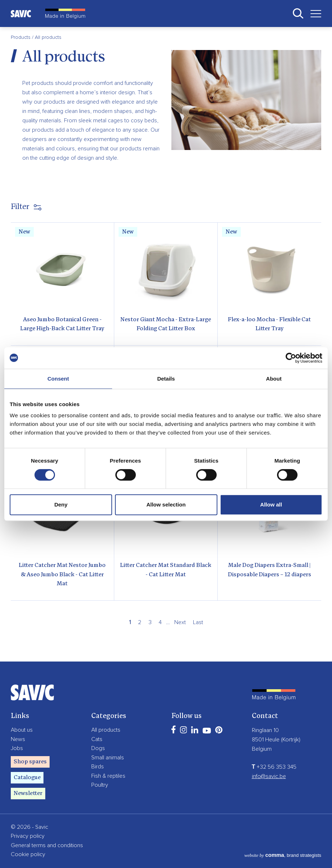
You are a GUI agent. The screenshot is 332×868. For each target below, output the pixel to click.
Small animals (108, 758)
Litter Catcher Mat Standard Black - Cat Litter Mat (166, 570)
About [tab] (274, 379)
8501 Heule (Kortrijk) (276, 740)
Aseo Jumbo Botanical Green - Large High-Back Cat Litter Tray (62, 324)
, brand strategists (283, 855)
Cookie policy (28, 854)
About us (22, 730)
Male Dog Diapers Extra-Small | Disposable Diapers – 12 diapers (269, 570)
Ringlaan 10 (265, 730)
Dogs (98, 748)
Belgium (262, 749)
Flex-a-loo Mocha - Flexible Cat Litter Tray (269, 324)
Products (21, 37)
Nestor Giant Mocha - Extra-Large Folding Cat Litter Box (166, 324)
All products (106, 730)
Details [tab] (166, 379)
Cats (97, 739)
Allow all (271, 505)
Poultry (100, 785)
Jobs (17, 748)
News (18, 739)
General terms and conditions (47, 845)
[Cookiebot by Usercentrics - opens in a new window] (291, 358)
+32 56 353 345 (274, 767)
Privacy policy (28, 836)
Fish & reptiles (108, 776)
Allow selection (166, 505)
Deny (61, 505)
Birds (98, 767)
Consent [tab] (58, 379)
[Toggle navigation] (313, 13)
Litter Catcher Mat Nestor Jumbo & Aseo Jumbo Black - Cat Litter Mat (62, 575)
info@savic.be (269, 776)
